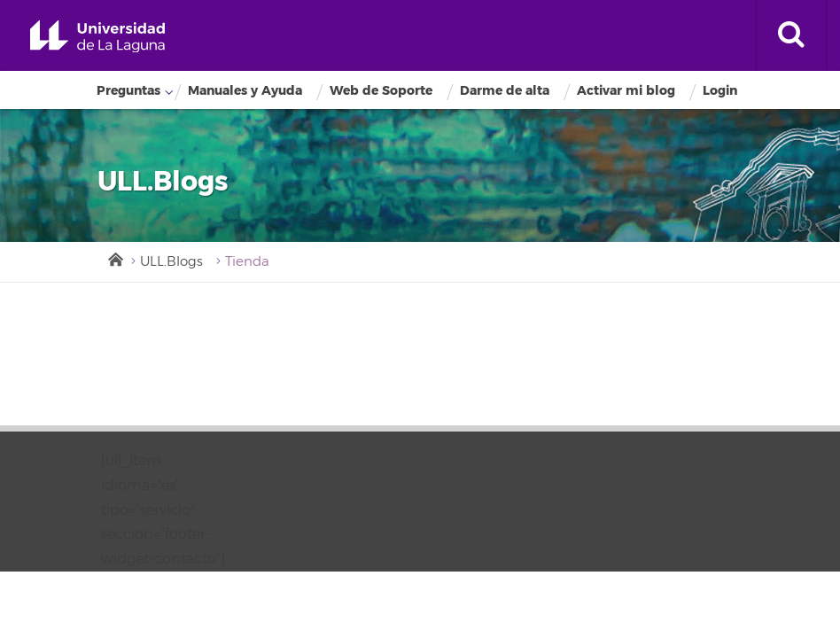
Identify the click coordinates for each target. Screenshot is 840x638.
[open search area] (791, 35)
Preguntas (128, 91)
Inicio (114, 258)
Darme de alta (505, 91)
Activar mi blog (626, 91)
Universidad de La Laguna (97, 37)
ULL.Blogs (171, 262)
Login (720, 91)
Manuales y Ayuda (245, 91)
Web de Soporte (381, 91)
